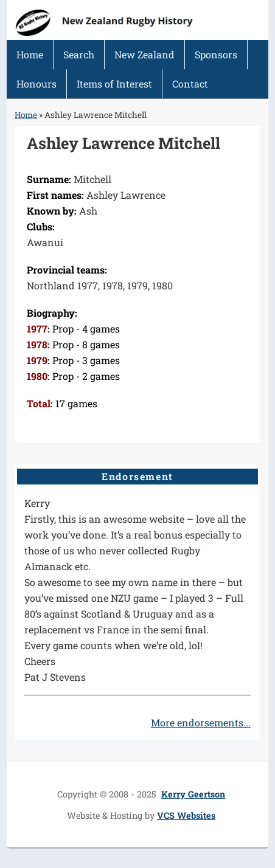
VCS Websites (186, 815)
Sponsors (216, 54)
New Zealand (144, 54)
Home (30, 54)
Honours (37, 84)
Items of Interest (114, 84)
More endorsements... (201, 722)
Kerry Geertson (193, 794)
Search (79, 54)
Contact (190, 84)
